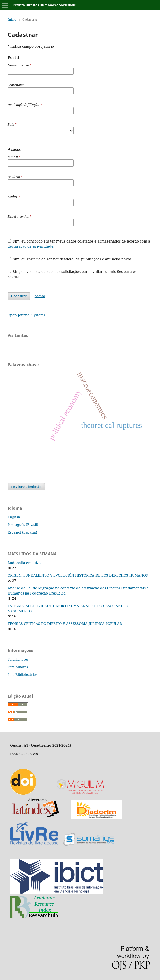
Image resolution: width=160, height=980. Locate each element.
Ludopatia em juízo (24, 563)
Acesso (40, 296)
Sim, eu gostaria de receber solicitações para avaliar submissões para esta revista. (74, 274)
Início (12, 19)
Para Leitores (18, 659)
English (14, 517)
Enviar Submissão (26, 487)
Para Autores (18, 667)
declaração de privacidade (30, 246)
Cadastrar (19, 296)
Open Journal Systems (26, 315)
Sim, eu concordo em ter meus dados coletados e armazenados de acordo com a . (79, 244)
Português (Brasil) (23, 525)
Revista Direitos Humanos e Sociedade (44, 5)
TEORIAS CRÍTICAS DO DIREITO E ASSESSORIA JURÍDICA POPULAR (65, 624)
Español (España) (22, 532)
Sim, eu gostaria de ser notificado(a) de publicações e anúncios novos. (70, 259)
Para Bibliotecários (22, 674)
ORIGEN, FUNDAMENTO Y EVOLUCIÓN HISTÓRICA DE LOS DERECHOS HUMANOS (78, 575)
